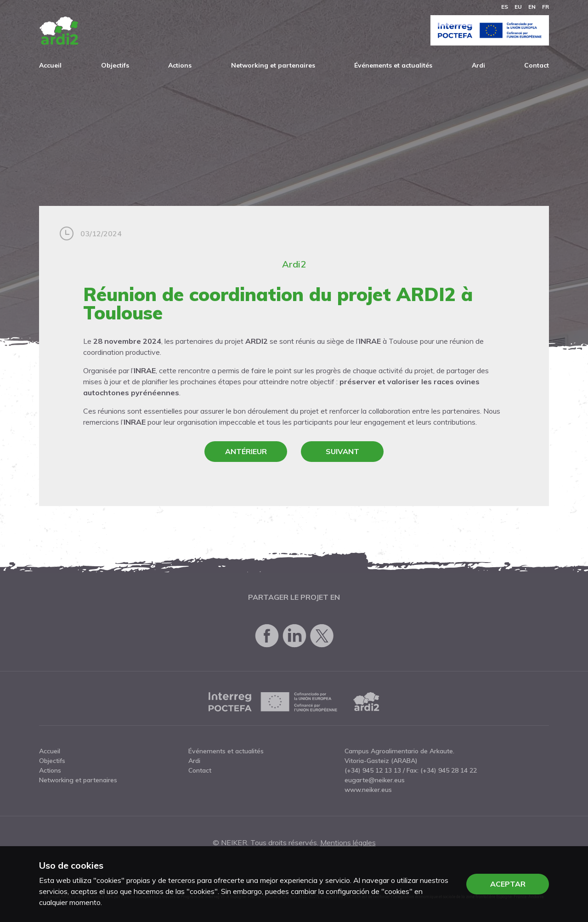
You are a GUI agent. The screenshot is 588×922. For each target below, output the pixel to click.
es (505, 7)
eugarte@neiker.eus (375, 780)
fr (546, 7)
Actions (180, 65)
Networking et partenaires (273, 65)
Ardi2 (294, 264)
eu (518, 7)
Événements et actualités (393, 65)
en (532, 7)
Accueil (50, 65)
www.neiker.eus (368, 790)
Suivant (342, 451)
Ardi (478, 65)
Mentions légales (348, 842)
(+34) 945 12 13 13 (373, 770)
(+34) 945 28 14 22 (449, 770)
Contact (537, 65)
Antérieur (246, 451)
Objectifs (115, 65)
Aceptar (508, 884)
